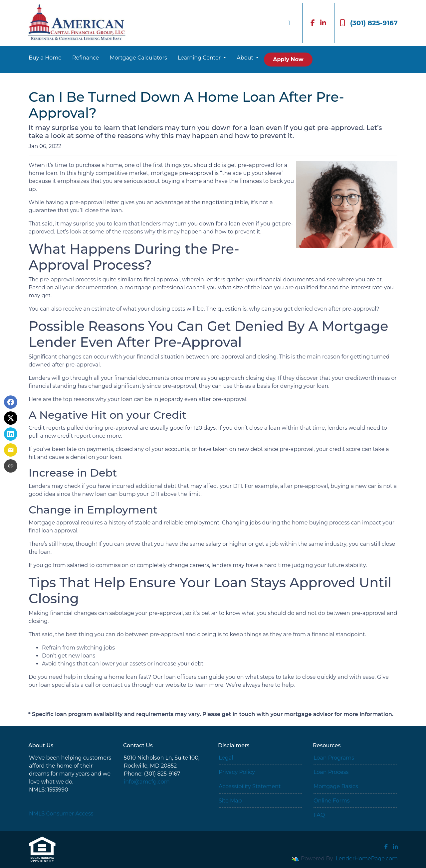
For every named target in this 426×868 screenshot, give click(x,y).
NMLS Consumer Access (61, 814)
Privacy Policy (237, 772)
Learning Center (200, 58)
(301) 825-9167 (369, 23)
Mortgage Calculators (138, 58)
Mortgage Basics (336, 786)
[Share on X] (11, 418)
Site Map (230, 801)
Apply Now (288, 59)
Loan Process (331, 772)
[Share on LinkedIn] (11, 434)
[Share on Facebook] (11, 402)
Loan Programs (334, 758)
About (246, 58)
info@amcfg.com (147, 782)
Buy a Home (45, 58)
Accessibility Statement (250, 786)
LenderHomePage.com (367, 859)
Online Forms (331, 801)
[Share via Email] (11, 450)
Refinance (86, 58)
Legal (226, 758)
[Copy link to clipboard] (11, 466)
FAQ (319, 815)
